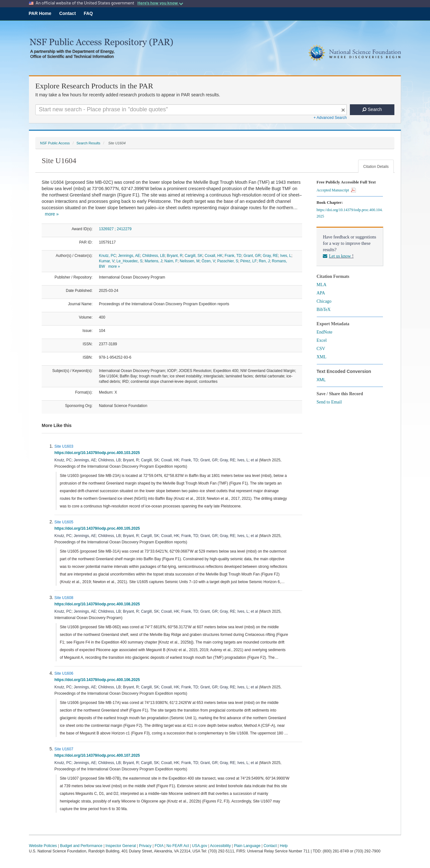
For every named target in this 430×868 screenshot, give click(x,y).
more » (52, 214)
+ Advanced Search (330, 118)
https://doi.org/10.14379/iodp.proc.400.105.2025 (98, 528)
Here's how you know (160, 3)
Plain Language (247, 846)
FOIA (159, 846)
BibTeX (323, 310)
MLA (321, 285)
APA (321, 293)
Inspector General (121, 846)
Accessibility (220, 846)
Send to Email (329, 402)
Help (284, 846)
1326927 (106, 229)
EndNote (324, 332)
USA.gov (200, 846)
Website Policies (43, 846)
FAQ (88, 13)
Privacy (145, 846)
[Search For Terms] (191, 110)
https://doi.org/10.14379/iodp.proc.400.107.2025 (98, 755)
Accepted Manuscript (336, 190)
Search (372, 109)
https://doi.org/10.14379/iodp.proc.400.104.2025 (350, 213)
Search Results (88, 143)
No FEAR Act (178, 846)
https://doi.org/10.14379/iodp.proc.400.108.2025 (98, 604)
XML (321, 357)
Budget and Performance (81, 846)
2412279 (124, 229)
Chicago (324, 301)
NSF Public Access (55, 143)
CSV (321, 349)
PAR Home (40, 13)
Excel (322, 340)
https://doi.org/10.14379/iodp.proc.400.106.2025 (98, 680)
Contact (67, 13)
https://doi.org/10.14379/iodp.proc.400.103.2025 (98, 453)
